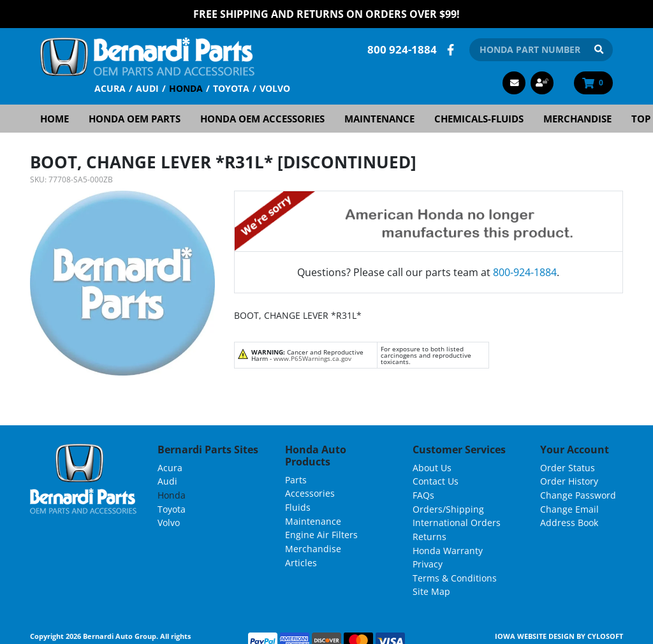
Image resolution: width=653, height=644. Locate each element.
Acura (110, 88)
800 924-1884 (402, 49)
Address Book (569, 523)
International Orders (457, 523)
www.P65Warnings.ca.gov (312, 358)
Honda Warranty (448, 551)
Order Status (568, 468)
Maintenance (379, 119)
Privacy (428, 564)
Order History (569, 481)
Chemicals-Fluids (479, 119)
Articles (301, 563)
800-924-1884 (525, 272)
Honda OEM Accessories (262, 119)
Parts (296, 480)
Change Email (569, 509)
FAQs (423, 495)
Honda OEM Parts (135, 119)
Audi (147, 88)
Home (55, 119)
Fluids (298, 507)
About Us (432, 468)
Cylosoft (605, 636)
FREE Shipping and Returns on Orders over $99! (326, 14)
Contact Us (436, 481)
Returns (429, 537)
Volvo (275, 88)
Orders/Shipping (448, 509)
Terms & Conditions (455, 578)
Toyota (231, 88)
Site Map (431, 591)
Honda (186, 88)
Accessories (310, 493)
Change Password (578, 495)
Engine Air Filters (321, 535)
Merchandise (577, 119)
